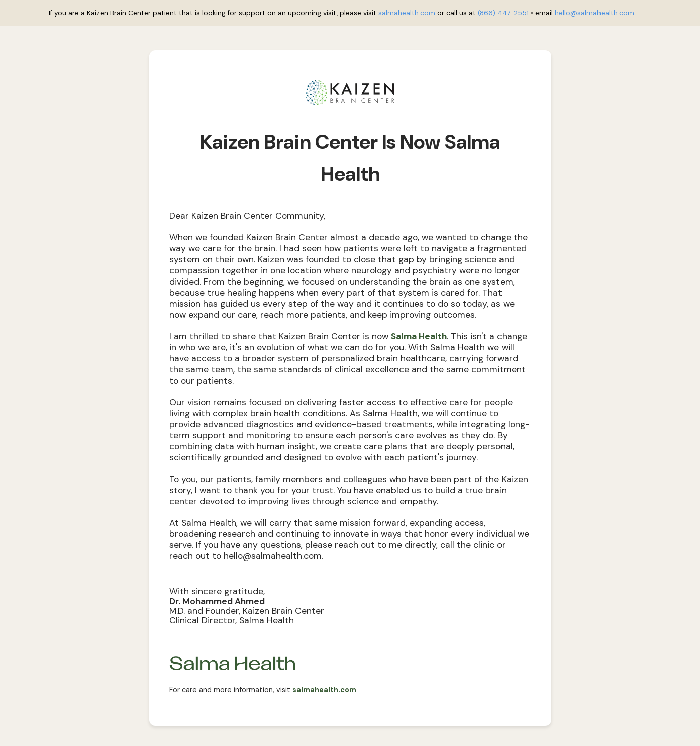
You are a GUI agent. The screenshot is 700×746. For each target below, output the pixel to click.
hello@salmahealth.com (594, 13)
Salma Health (419, 336)
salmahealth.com (407, 13)
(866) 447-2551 (503, 13)
